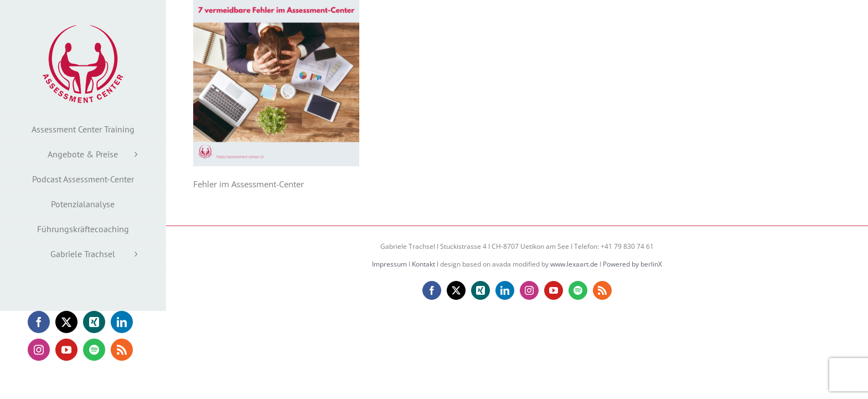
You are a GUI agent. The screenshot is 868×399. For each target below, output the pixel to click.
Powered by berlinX (632, 264)
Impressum (389, 264)
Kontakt (423, 264)
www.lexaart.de (574, 264)
